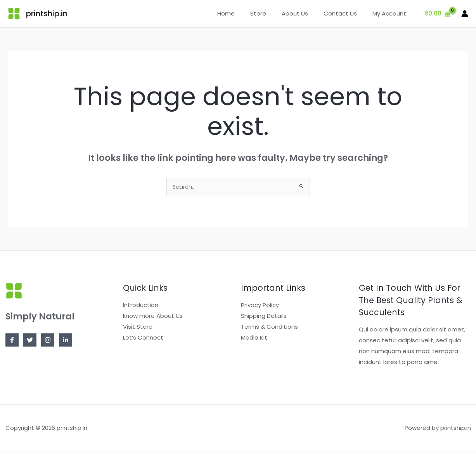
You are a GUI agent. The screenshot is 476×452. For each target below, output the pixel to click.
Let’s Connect (143, 338)
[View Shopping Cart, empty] (438, 14)
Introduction (141, 306)
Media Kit (254, 338)
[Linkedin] (66, 341)
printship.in (47, 14)
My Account (391, 13)
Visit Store (138, 327)
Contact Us (346, 13)
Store (272, 13)
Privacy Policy (260, 306)
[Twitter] (30, 341)
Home (243, 13)
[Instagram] (48, 341)
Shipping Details (264, 317)
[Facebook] (12, 341)
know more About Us (153, 317)
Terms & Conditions (269, 327)
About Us (305, 13)
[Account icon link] (465, 14)
